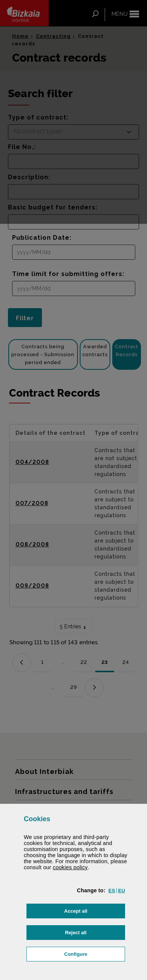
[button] (112, 891)
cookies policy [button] (70, 867)
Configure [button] (95, 953)
